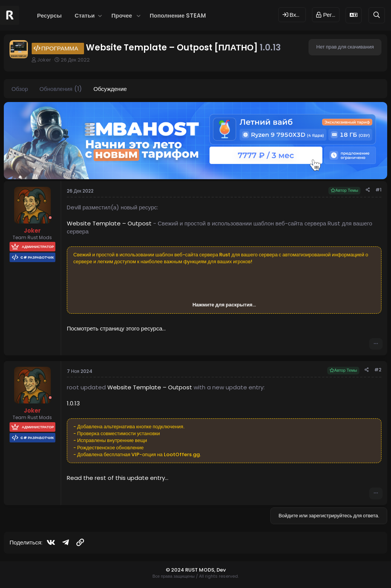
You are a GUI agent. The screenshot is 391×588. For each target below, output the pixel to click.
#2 (378, 370)
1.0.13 (73, 403)
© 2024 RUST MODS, (191, 570)
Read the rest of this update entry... (118, 478)
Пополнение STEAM (178, 15)
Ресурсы (49, 15)
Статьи (85, 15)
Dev (221, 570)
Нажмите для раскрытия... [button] (224, 305)
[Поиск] (377, 15)
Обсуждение (110, 89)
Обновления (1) (61, 89)
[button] (100, 15)
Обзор (20, 89)
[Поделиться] (368, 190)
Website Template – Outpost (109, 223)
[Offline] (50, 218)
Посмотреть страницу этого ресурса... (116, 328)
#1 (378, 190)
